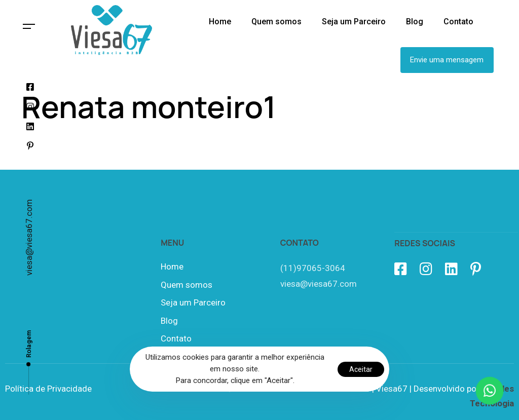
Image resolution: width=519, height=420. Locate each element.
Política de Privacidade (48, 389)
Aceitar (361, 369)
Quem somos (187, 285)
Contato (176, 338)
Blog (169, 321)
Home (172, 266)
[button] (29, 27)
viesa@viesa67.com (29, 237)
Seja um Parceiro (193, 302)
